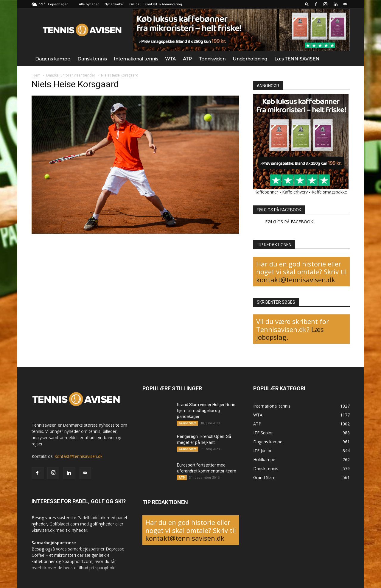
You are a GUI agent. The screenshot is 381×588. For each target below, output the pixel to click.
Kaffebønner (266, 192)
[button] (307, 4)
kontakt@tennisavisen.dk (296, 280)
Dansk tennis (92, 59)
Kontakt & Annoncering (163, 4)
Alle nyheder (89, 4)
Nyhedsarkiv (114, 4)
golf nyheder (102, 524)
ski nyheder (76, 530)
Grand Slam (188, 423)
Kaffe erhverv (295, 192)
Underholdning (250, 59)
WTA (170, 59)
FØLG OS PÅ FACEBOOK (279, 210)
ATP (187, 59)
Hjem (36, 75)
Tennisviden (212, 59)
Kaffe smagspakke (329, 192)
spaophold (105, 568)
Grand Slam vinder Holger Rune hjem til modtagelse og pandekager (206, 411)
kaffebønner (43, 561)
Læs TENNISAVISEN (297, 59)
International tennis (136, 59)
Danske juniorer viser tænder (71, 75)
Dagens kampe (53, 59)
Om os (134, 4)
